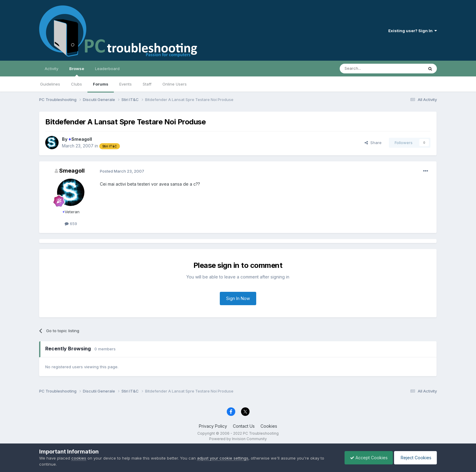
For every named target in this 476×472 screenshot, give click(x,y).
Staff (147, 84)
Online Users (175, 84)
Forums (101, 84)
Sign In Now (238, 298)
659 (71, 224)
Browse (77, 71)
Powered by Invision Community (238, 439)
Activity (51, 69)
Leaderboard (107, 69)
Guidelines (50, 84)
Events (126, 84)
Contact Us (244, 426)
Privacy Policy (213, 426)
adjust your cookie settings (223, 458)
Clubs (76, 84)
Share (373, 143)
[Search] (366, 69)
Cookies (269, 426)
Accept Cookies (366, 458)
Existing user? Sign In (413, 31)
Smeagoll (80, 139)
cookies (79, 458)
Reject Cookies (415, 458)
